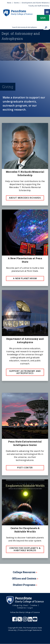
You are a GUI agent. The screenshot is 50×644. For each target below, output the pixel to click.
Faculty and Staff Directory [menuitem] (39, 6)
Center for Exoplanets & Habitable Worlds (25, 549)
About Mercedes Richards (25, 198)
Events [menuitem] (16, 3)
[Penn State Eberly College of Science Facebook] (15, 620)
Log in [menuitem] (30, 608)
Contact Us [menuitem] (22, 608)
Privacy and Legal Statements (30, 630)
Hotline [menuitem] (34, 605)
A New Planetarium (25, 278)
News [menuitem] (9, 3)
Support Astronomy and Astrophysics (25, 372)
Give (43, 18)
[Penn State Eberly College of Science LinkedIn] (30, 620)
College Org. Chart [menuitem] (21, 605)
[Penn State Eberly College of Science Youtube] (35, 620)
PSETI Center (25, 468)
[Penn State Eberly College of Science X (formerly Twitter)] (20, 620)
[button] (43, 19)
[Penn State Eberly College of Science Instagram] (25, 620)
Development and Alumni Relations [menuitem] (35, 3)
